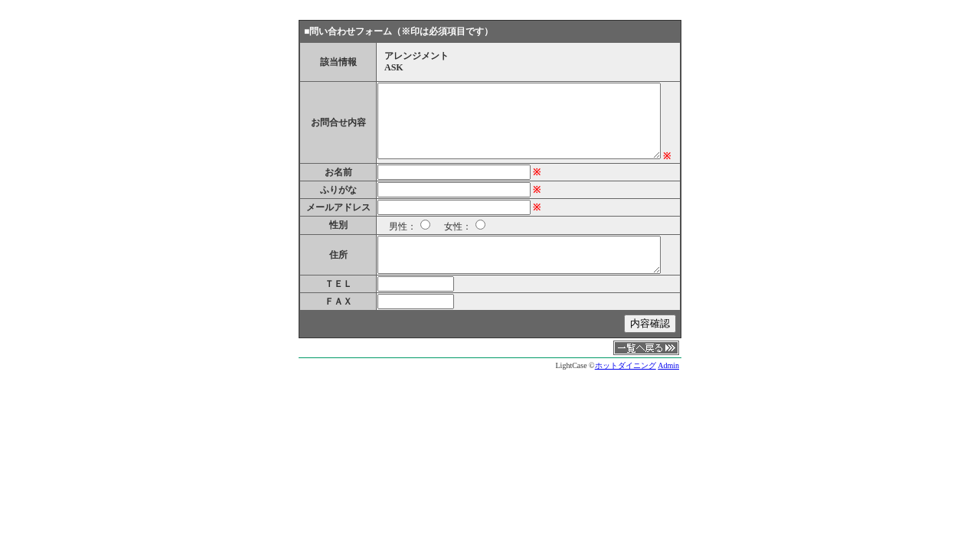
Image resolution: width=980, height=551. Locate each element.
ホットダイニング (626, 365)
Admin (668, 365)
